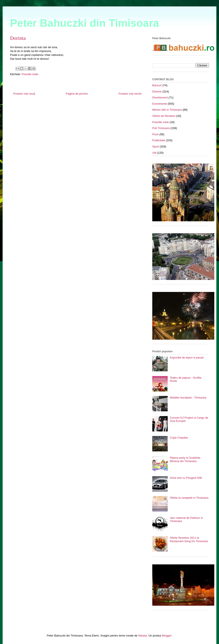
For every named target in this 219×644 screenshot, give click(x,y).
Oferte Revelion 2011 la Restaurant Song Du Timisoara (189, 539)
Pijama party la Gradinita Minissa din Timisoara (185, 459)
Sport (156, 146)
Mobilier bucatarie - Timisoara (188, 398)
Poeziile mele (30, 74)
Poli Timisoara (161, 128)
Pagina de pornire (77, 94)
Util (154, 153)
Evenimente (160, 104)
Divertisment (160, 97)
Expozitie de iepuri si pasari (187, 358)
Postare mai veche (130, 94)
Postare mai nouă (24, 94)
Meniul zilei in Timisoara (167, 110)
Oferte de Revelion (164, 116)
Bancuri (157, 85)
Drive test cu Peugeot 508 (186, 478)
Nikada (142, 636)
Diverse (157, 91)
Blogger (167, 636)
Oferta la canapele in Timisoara (189, 498)
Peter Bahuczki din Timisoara (85, 23)
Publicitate (159, 140)
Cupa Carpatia (179, 438)
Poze (155, 134)
